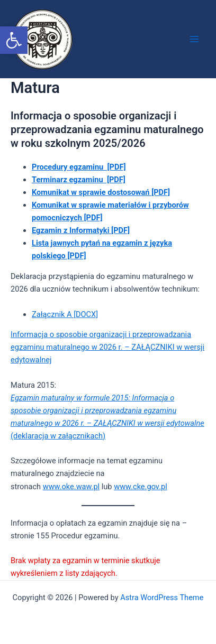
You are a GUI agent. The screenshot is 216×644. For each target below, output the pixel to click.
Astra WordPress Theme (162, 598)
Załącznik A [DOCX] (65, 314)
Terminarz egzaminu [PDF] (79, 180)
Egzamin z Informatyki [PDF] (81, 230)
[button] (14, 40)
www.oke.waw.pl (71, 487)
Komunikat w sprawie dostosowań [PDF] (101, 192)
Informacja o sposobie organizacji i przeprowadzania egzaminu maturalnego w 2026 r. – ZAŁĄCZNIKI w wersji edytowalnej (107, 347)
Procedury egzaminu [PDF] (79, 167)
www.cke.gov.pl (141, 487)
